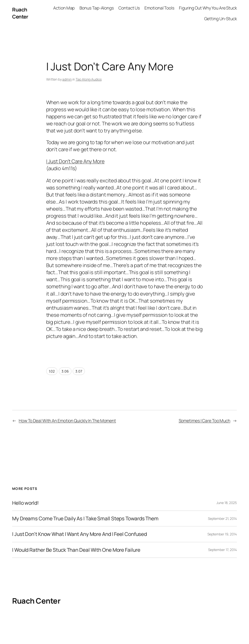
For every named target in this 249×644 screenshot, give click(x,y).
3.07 (79, 371)
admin (67, 79)
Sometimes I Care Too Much (205, 420)
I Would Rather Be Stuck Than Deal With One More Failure (76, 550)
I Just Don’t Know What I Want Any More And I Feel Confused (80, 534)
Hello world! (26, 503)
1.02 (52, 371)
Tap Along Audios (89, 79)
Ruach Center (20, 13)
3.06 (65, 371)
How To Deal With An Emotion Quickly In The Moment (67, 420)
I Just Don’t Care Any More (75, 161)
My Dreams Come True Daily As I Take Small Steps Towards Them (85, 518)
